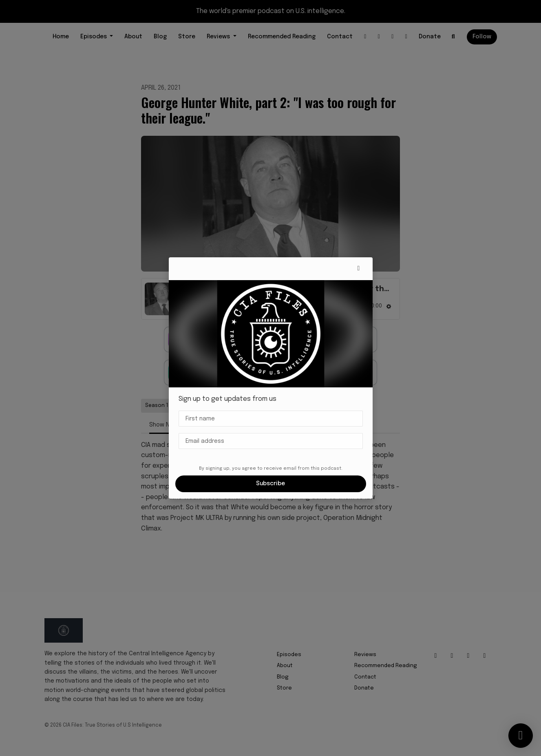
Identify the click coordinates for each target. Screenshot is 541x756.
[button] (359, 269)
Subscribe (270, 484)
